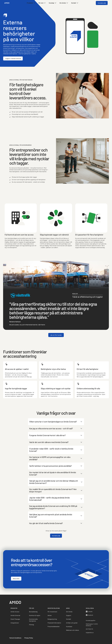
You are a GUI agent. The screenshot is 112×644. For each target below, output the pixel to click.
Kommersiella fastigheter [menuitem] (33, 620)
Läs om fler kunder (56, 341)
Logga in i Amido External (13, 58)
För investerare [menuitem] (52, 612)
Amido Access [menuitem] (15, 612)
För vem (42, 3)
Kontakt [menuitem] (69, 619)
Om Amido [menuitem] (69, 612)
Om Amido (64, 3)
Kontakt (75, 3)
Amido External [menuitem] (15, 615)
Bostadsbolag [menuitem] (33, 612)
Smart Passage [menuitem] (15, 619)
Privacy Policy (29, 638)
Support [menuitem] (69, 615)
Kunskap (53, 3)
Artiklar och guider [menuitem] (72, 623)
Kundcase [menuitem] (69, 626)
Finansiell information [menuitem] (54, 623)
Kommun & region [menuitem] (35, 615)
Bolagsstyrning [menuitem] (52, 619)
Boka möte (16, 584)
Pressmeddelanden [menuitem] (54, 626)
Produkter (31, 3)
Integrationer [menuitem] (15, 623)
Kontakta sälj (102, 3)
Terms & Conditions (15, 638)
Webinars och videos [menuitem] (73, 630)
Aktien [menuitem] (50, 615)
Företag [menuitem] (31, 625)
